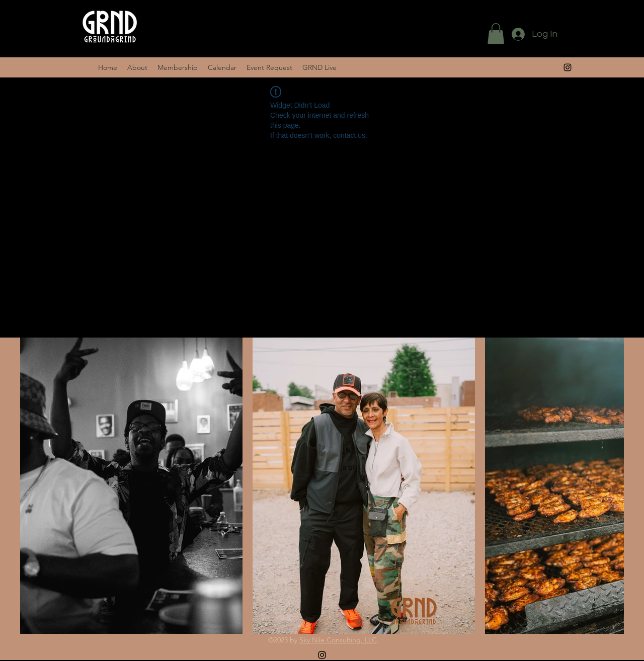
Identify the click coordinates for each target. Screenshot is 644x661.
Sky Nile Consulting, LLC (338, 640)
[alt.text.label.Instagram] (568, 67)
